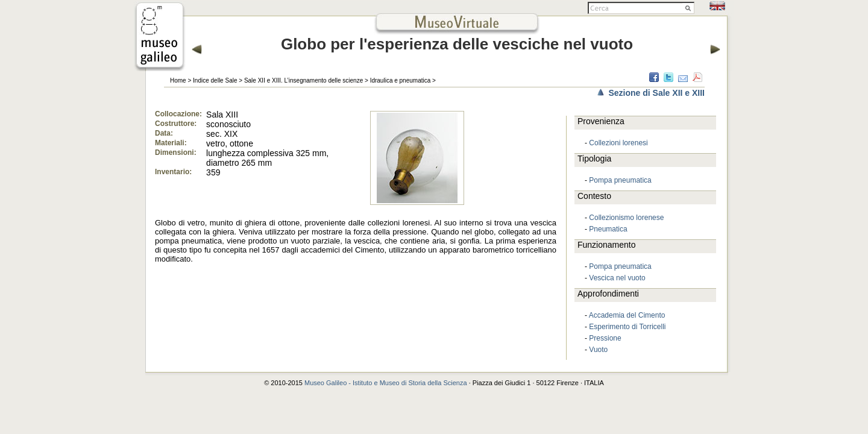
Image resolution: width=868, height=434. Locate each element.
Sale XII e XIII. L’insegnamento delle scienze (303, 80)
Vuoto (598, 350)
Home (178, 80)
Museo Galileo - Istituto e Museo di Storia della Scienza (386, 383)
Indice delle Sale (215, 80)
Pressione (605, 338)
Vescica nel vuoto (617, 278)
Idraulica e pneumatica (401, 80)
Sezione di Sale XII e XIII (656, 93)
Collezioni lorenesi (618, 143)
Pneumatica (608, 229)
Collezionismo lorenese (626, 218)
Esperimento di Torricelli (627, 327)
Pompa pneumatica (620, 180)
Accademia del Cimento (627, 315)
